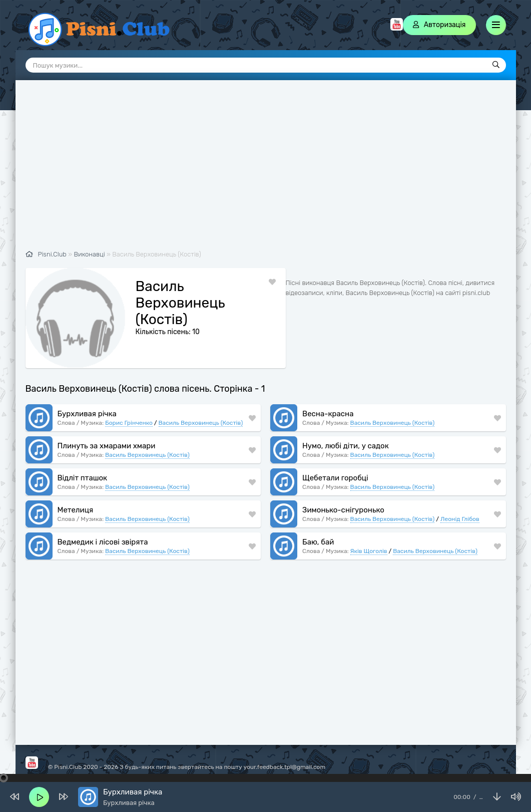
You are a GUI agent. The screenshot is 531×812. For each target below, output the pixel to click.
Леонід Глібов (460, 519)
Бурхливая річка (87, 414)
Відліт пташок (83, 478)
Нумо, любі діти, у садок (346, 446)
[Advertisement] (266, 170)
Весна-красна (328, 414)
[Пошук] (496, 65)
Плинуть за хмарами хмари (107, 446)
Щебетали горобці (335, 478)
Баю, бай (318, 542)
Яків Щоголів (369, 551)
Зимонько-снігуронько (343, 510)
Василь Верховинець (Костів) (201, 423)
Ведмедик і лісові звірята (103, 542)
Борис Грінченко (129, 423)
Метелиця (76, 510)
